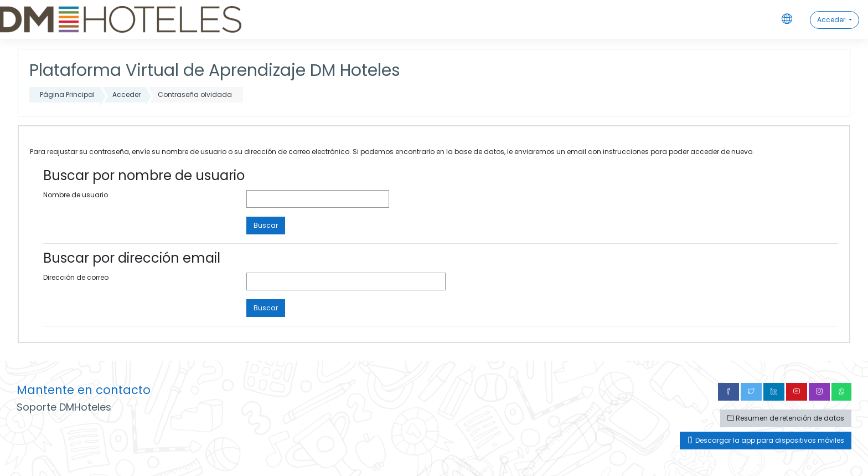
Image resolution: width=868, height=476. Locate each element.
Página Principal (67, 94)
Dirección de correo (76, 277)
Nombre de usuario (76, 195)
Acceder (832, 20)
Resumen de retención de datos (786, 418)
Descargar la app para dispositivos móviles (766, 440)
